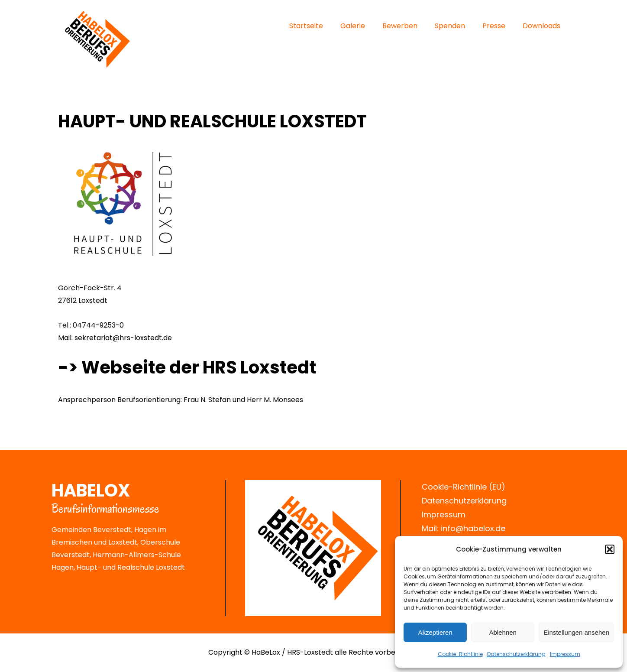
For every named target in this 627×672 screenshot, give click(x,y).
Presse (494, 26)
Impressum (565, 654)
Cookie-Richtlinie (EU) (464, 487)
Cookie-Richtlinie (460, 654)
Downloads (541, 26)
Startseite (306, 26)
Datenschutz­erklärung (516, 654)
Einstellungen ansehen (576, 632)
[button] (610, 549)
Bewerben (400, 26)
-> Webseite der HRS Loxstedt (187, 367)
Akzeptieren (435, 632)
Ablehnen (503, 632)
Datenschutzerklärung (464, 501)
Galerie (353, 26)
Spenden (450, 26)
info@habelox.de (473, 528)
